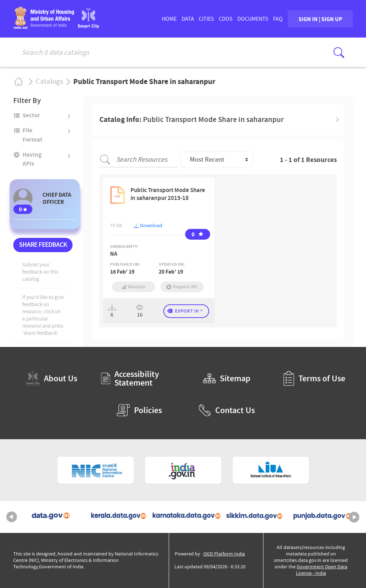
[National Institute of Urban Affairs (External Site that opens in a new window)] (271, 470)
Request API (182, 287)
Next (354, 517)
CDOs (226, 19)
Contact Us (227, 410)
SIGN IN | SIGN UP (320, 19)
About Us (51, 379)
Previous (12, 517)
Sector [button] (31, 115)
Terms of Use (314, 378)
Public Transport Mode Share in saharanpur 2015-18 (168, 194)
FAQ (278, 19)
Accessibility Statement (130, 378)
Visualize (134, 287)
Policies (139, 410)
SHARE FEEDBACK (43, 245)
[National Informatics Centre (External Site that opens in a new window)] (96, 470)
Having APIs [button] (32, 159)
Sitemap (227, 378)
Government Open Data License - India (322, 570)
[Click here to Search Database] (339, 53)
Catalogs (50, 82)
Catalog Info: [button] (192, 119)
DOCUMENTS (253, 19)
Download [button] (148, 226)
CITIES (206, 19)
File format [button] (33, 135)
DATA (188, 19)
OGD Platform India (224, 554)
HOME (169, 19)
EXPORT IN (187, 311)
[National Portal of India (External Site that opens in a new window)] (183, 470)
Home (18, 81)
